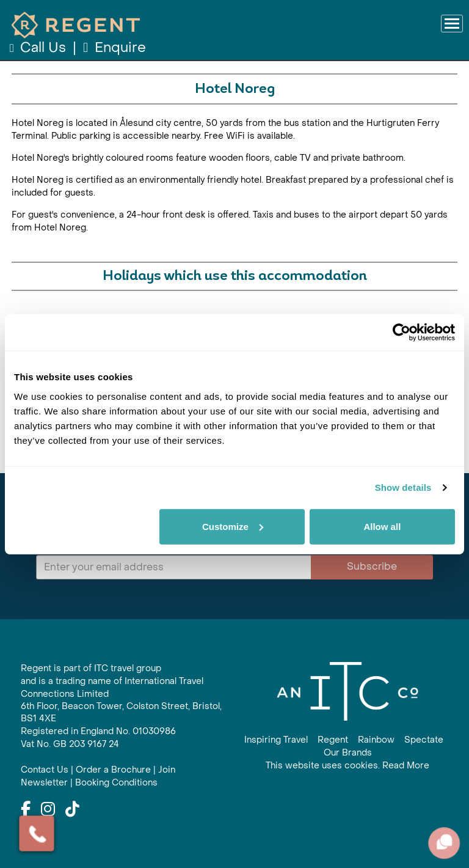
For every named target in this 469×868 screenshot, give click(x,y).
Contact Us (45, 770)
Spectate (424, 740)
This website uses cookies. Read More (347, 766)
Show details (403, 487)
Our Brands (348, 753)
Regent (333, 740)
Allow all (382, 526)
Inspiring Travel (276, 740)
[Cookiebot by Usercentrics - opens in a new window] (402, 333)
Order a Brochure (113, 770)
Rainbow (376, 740)
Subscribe (372, 566)
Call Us (39, 48)
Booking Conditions (116, 783)
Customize (233, 526)
